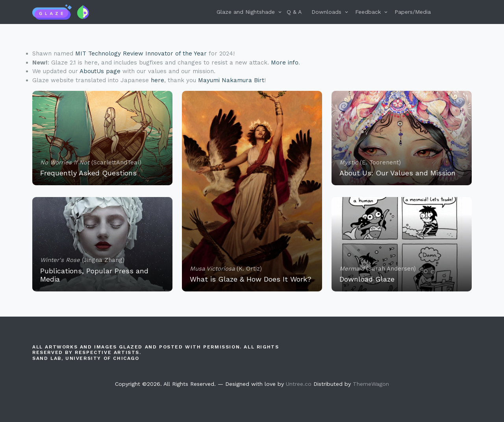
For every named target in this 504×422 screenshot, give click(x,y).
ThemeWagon (371, 384)
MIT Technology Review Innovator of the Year (141, 53)
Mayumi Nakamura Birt (231, 80)
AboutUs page (100, 71)
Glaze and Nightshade (246, 12)
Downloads (326, 12)
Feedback (368, 12)
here (157, 80)
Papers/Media (413, 12)
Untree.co (299, 384)
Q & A (294, 12)
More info (285, 63)
